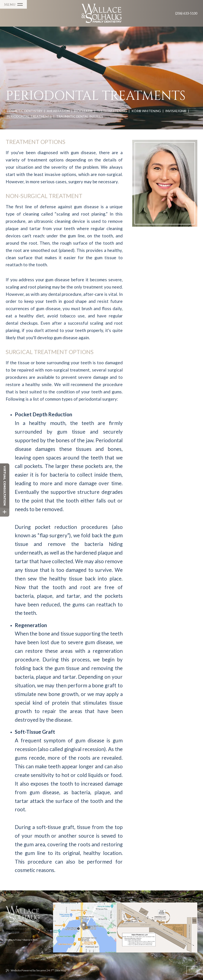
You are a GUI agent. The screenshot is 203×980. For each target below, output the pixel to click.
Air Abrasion (58, 111)
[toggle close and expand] (5, 512)
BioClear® (83, 111)
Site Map (61, 970)
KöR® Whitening (146, 111)
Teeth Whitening (112, 111)
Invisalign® (176, 111)
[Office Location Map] (84, 923)
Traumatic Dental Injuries (80, 116)
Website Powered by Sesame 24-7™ (32, 970)
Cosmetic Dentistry (24, 111)
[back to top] (192, 970)
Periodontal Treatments (29, 116)
